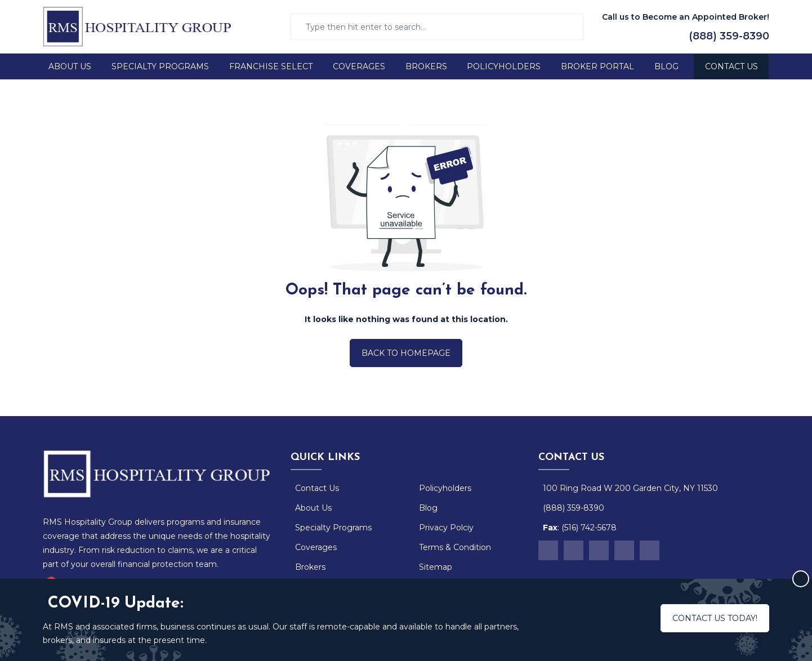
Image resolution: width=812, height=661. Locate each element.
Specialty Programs (160, 66)
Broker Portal (597, 66)
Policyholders (504, 66)
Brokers (426, 66)
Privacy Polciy (446, 528)
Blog (666, 66)
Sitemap (436, 567)
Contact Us (731, 66)
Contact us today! (715, 618)
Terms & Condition (455, 547)
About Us (70, 66)
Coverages (359, 66)
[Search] (440, 27)
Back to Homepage (406, 353)
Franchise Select (271, 66)
